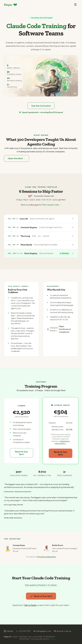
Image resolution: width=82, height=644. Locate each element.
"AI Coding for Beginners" (47, 557)
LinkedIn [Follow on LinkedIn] (9, 631)
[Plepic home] (10, 5)
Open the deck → (16, 159)
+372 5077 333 (23, 631)
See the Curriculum (41, 106)
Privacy (53, 639)
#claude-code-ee (63, 631)
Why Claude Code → (52, 205)
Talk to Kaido (30, 605)
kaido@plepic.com (42, 631)
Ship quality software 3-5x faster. (41, 585)
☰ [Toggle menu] (75, 5)
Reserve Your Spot (21, 453)
